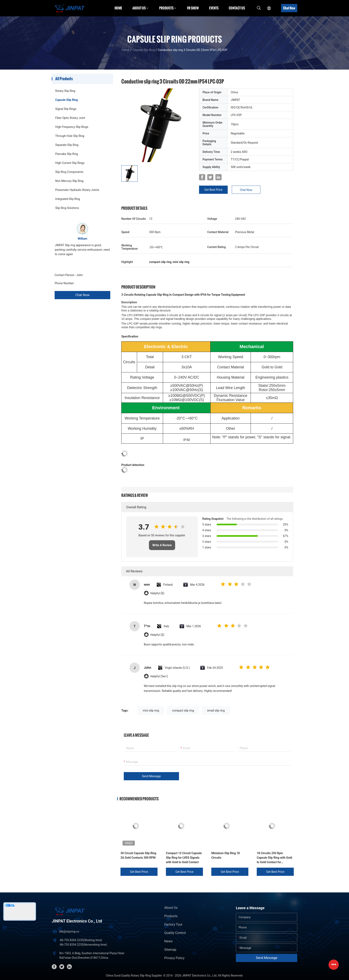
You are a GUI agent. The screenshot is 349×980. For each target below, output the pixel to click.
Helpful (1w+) (159, 676)
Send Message (151, 776)
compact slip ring (183, 710)
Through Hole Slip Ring (70, 136)
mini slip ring (151, 710)
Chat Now (289, 8)
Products (171, 916)
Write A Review (162, 545)
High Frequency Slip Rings (72, 127)
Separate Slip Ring (67, 145)
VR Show (193, 8)
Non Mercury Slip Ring (69, 181)
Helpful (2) (157, 635)
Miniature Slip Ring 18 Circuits (226, 855)
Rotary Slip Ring (65, 91)
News (168, 941)
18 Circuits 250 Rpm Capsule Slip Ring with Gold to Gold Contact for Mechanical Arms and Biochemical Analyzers (274, 858)
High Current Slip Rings (70, 163)
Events (214, 8)
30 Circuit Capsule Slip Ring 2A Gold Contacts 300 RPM (138, 855)
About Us (171, 908)
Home (118, 8)
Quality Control (175, 933)
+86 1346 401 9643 (88, 283)
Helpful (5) (157, 593)
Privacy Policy (174, 958)
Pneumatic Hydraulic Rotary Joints (77, 190)
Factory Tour (173, 924)
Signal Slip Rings (66, 109)
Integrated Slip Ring (68, 199)
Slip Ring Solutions (67, 208)
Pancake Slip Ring (67, 154)
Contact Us (237, 8)
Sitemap (170, 950)
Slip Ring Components (69, 172)
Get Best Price (213, 190)
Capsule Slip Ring (144, 50)
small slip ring (216, 710)
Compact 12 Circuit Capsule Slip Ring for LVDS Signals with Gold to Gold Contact (184, 858)
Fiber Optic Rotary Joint (70, 118)
